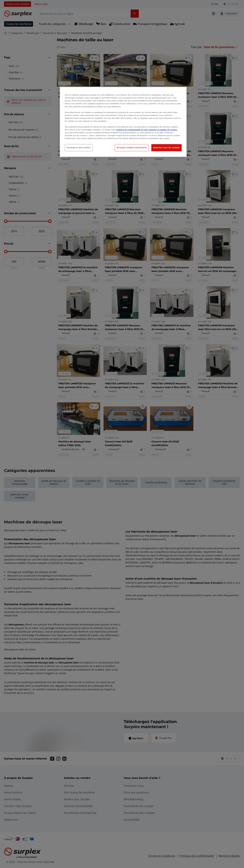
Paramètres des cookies (79, 148)
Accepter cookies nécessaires (132, 148)
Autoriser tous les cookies (166, 148)
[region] (123, 122)
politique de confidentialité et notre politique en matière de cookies (147, 130)
